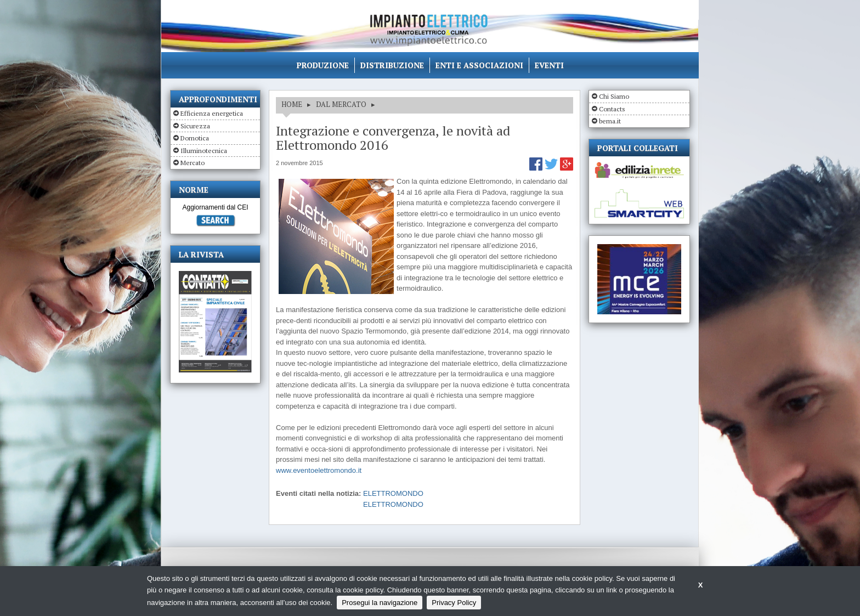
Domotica (195, 138)
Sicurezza (195, 126)
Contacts (612, 109)
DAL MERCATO (341, 104)
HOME (292, 104)
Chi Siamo (614, 96)
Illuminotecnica (204, 151)
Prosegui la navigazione (380, 603)
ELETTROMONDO (393, 493)
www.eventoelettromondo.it (319, 470)
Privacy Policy (454, 603)
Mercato (193, 163)
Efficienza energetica (212, 113)
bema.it (610, 121)
